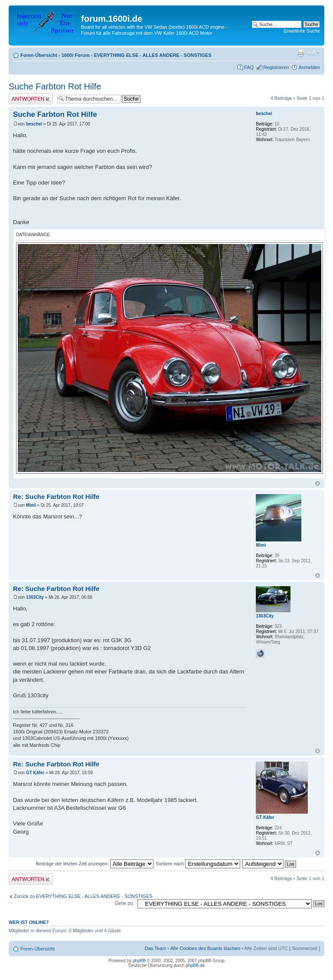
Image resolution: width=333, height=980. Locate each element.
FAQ (249, 67)
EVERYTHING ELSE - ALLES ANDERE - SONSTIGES (152, 55)
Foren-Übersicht (39, 55)
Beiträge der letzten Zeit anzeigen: (95, 864)
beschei (34, 124)
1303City (35, 597)
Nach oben (318, 483)
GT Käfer (35, 773)
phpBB (139, 961)
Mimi (31, 505)
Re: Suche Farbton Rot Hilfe (56, 497)
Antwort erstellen (31, 99)
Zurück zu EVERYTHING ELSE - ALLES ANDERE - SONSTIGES (83, 896)
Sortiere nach (198, 864)
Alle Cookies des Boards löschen (205, 948)
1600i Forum (76, 55)
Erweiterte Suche (302, 31)
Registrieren (276, 67)
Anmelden (309, 67)
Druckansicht (300, 53)
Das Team (155, 948)
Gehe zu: (124, 903)
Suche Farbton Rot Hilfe (55, 86)
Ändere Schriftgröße (314, 53)
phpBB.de (195, 965)
